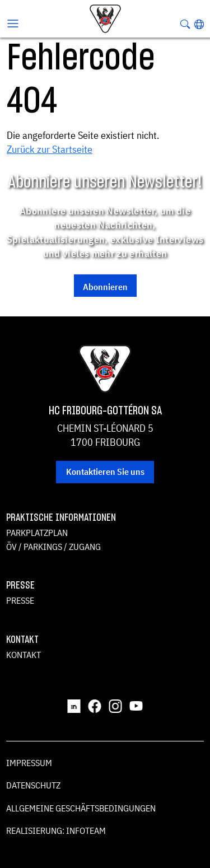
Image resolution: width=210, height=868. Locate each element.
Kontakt (24, 655)
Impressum (29, 763)
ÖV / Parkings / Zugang (53, 547)
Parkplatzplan (37, 533)
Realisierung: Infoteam (56, 830)
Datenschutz (33, 785)
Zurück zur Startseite (50, 149)
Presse (20, 600)
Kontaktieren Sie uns (105, 472)
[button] (199, 24)
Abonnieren (105, 287)
